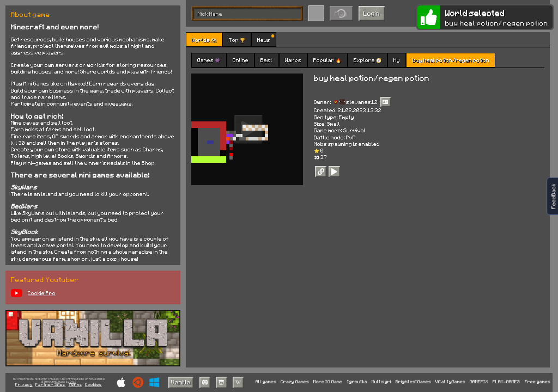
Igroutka (357, 382)
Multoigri (381, 382)
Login (372, 13)
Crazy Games (295, 382)
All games (266, 382)
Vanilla (181, 382)
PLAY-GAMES (506, 382)
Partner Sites (50, 385)
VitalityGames (450, 382)
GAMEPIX (479, 382)
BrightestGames (413, 382)
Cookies (93, 385)
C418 (73, 382)
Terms (75, 385)
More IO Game (328, 382)
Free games (538, 382)
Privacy (24, 385)
